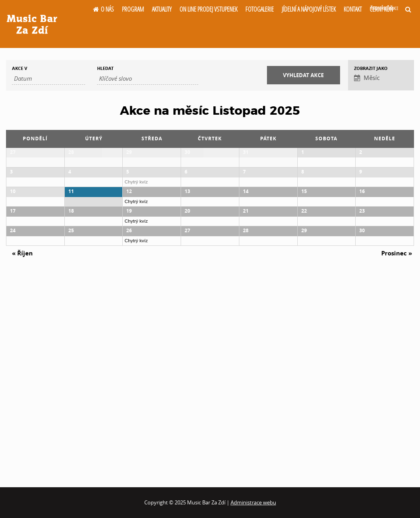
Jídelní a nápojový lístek (309, 9)
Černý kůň (384, 9)
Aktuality (162, 9)
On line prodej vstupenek (208, 9)
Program (133, 9)
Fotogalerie (260, 9)
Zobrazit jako (371, 68)
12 (129, 268)
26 (129, 384)
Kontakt (353, 9)
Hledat (105, 68)
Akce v (20, 68)
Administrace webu (253, 503)
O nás (107, 9)
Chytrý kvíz (136, 220)
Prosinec (397, 445)
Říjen (22, 445)
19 (129, 326)
